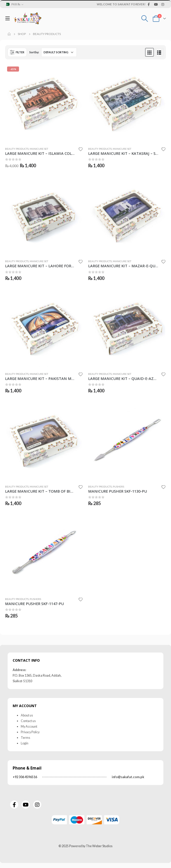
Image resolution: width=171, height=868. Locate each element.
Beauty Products (17, 149)
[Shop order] (59, 52)
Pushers (118, 487)
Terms (25, 738)
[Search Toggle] (145, 19)
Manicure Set (39, 149)
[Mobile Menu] (9, 18)
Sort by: (34, 52)
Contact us (28, 721)
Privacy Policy (30, 732)
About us (27, 715)
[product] (44, 103)
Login (25, 743)
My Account (29, 727)
